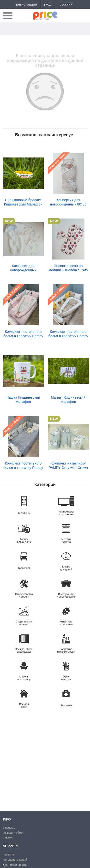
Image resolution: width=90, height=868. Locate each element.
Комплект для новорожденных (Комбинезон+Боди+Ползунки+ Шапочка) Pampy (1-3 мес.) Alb (23, 268)
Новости (8, 838)
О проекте (9, 828)
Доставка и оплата (15, 865)
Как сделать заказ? (15, 860)
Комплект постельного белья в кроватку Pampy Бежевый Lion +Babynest (68, 334)
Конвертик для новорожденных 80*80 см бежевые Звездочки (68, 202)
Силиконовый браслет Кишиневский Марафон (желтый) (23, 202)
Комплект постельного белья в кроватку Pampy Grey (23, 465)
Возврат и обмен (13, 833)
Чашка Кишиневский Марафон (23, 400)
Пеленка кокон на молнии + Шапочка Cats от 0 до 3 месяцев (68, 268)
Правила (8, 854)
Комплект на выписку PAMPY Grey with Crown (68, 465)
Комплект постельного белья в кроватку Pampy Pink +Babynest (23, 334)
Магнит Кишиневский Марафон (68, 400)
